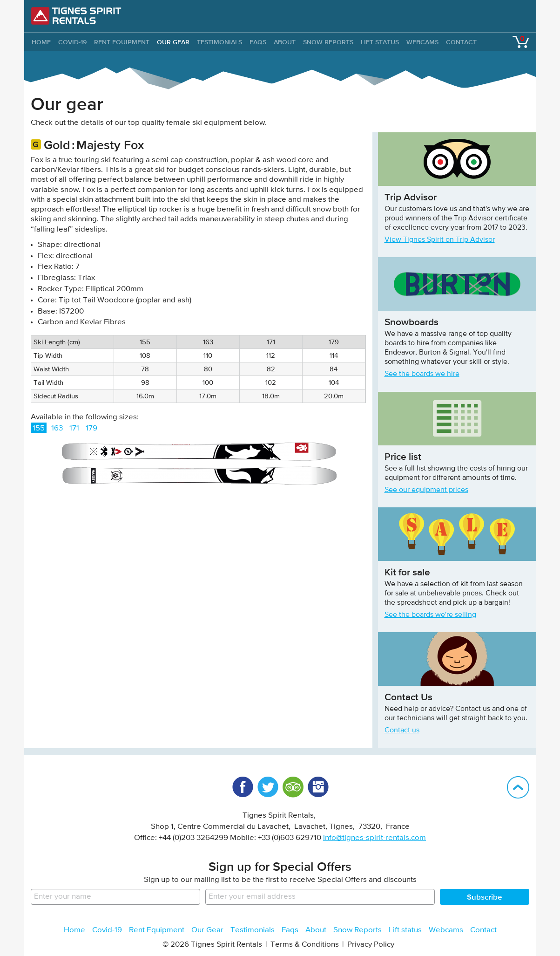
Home (74, 930)
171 (74, 428)
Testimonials (219, 42)
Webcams (422, 42)
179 (91, 428)
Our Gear (173, 42)
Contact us (402, 731)
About (285, 42)
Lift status (380, 42)
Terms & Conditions (305, 945)
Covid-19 (72, 42)
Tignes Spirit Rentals (76, 16)
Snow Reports (328, 42)
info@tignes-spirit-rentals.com (374, 838)
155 (39, 428)
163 (57, 428)
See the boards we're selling (430, 615)
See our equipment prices (426, 490)
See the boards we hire (422, 374)
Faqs (258, 42)
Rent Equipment (122, 42)
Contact (461, 42)
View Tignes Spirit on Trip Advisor (440, 240)
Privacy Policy (371, 945)
